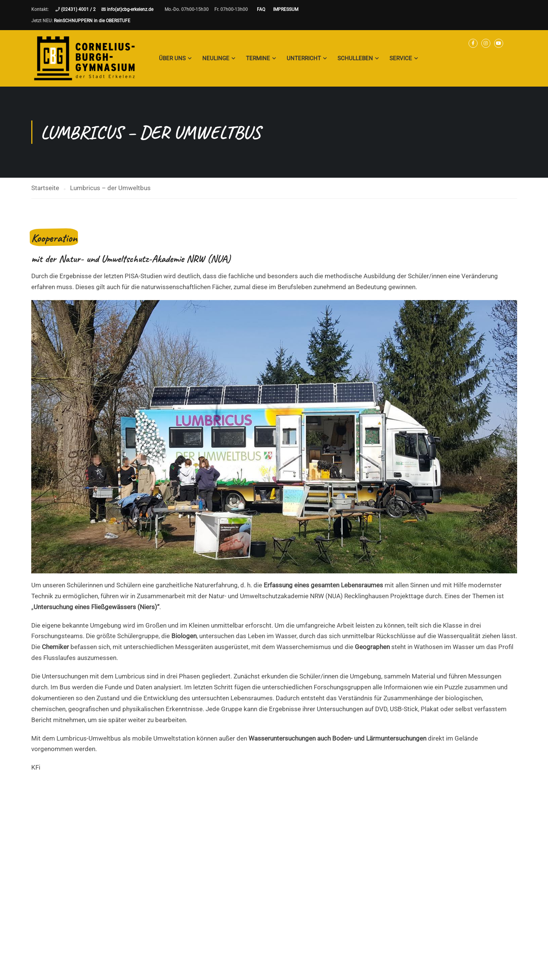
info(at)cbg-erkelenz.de (130, 9)
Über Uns (172, 58)
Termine (258, 58)
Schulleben (355, 58)
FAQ (261, 9)
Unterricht (304, 58)
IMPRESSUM (286, 9)
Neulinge (216, 58)
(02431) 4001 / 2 (78, 9)
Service (401, 58)
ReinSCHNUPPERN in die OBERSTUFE (92, 21)
